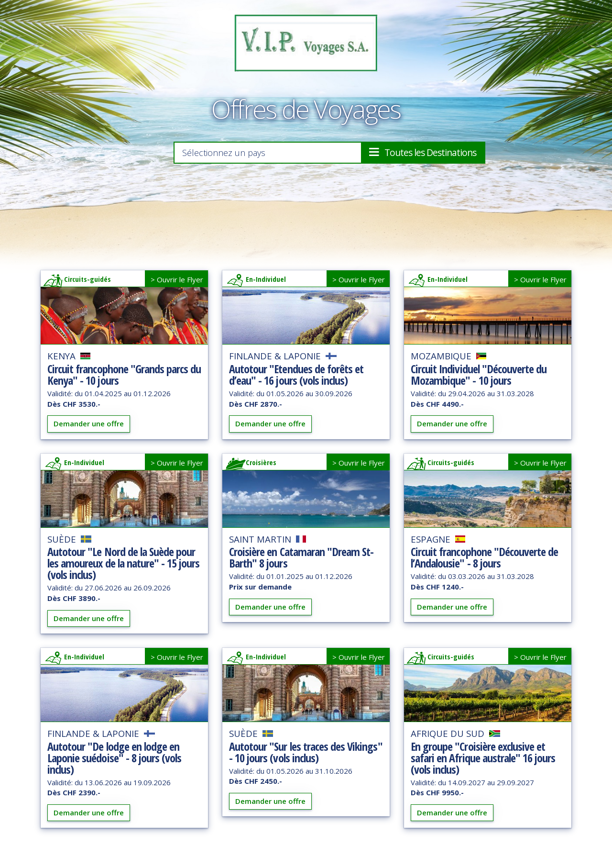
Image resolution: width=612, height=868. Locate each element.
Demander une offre (89, 426)
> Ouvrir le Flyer (177, 282)
